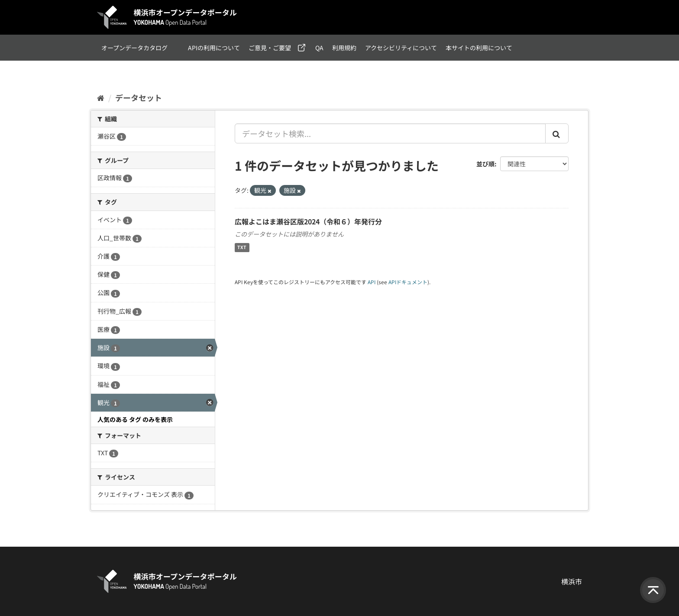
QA (319, 48)
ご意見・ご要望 (270, 48)
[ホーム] (101, 97)
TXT (242, 248)
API (372, 282)
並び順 (485, 164)
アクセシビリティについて (401, 48)
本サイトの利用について (479, 48)
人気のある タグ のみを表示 (135, 419)
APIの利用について (214, 48)
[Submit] (557, 133)
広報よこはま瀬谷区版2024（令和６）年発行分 (308, 221)
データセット (139, 97)
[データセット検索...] (390, 133)
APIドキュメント (408, 282)
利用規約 (344, 48)
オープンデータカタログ (134, 48)
